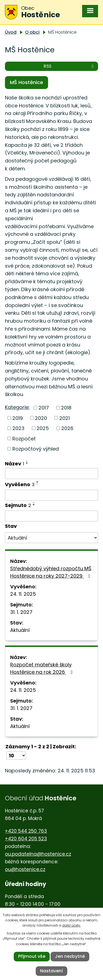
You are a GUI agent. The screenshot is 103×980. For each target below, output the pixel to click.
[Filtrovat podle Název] (51, 474)
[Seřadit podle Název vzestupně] (27, 461)
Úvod (11, 32)
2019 (18, 418)
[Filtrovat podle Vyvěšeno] (51, 495)
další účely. (72, 925)
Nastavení (51, 971)
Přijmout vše (32, 956)
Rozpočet (24, 438)
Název (15, 464)
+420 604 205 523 (26, 839)
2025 (43, 428)
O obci (32, 32)
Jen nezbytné (70, 956)
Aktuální (20, 630)
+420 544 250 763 (26, 831)
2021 (65, 418)
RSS (69, 66)
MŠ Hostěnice (27, 82)
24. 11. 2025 (23, 594)
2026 (67, 428)
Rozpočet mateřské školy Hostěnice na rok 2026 (43, 668)
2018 (66, 408)
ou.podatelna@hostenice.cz (38, 854)
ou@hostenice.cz (25, 869)
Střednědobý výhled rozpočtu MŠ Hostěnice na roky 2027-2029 (51, 572)
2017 (44, 408)
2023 (18, 428)
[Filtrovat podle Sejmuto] (51, 516)
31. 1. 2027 (21, 612)
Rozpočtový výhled (36, 449)
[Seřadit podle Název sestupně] (27, 463)
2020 (41, 418)
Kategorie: (17, 407)
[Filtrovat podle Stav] (51, 538)
